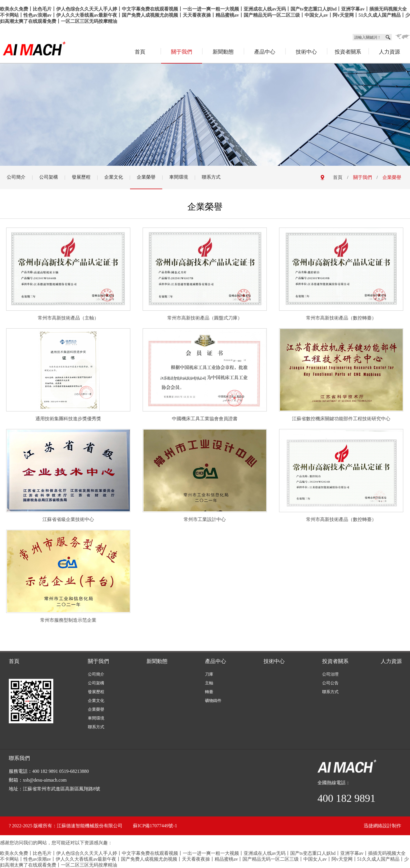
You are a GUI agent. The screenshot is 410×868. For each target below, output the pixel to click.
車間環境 (179, 177)
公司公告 (330, 683)
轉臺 (209, 692)
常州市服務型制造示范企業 (68, 620)
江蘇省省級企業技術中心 (68, 519)
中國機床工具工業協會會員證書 (205, 419)
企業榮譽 (146, 177)
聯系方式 (211, 177)
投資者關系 (348, 52)
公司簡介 (16, 177)
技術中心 (306, 52)
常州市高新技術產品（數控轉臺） (341, 318)
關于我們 (182, 52)
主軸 (209, 683)
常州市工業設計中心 (205, 519)
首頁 (140, 52)
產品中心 (265, 52)
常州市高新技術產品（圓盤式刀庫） (205, 318)
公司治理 (330, 674)
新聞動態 (223, 52)
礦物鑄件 (213, 701)
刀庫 (209, 674)
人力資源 (389, 52)
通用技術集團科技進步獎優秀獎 (68, 419)
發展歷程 (81, 177)
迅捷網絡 (373, 826)
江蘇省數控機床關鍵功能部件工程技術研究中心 (341, 419)
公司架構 (49, 177)
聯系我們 (19, 758)
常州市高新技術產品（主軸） (68, 318)
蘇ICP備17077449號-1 (155, 826)
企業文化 (114, 177)
